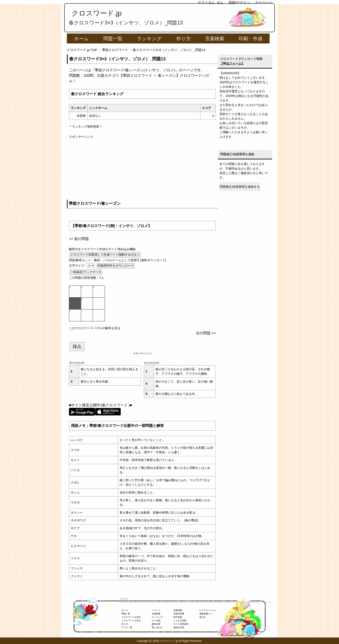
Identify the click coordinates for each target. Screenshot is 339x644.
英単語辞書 (179, 614)
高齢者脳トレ (206, 614)
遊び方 (203, 617)
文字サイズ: (77, 266)
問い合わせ (157, 627)
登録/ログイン (239, 2)
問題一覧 (113, 39)
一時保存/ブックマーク (86, 272)
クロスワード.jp (97, 13)
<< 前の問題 (79, 239)
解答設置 (156, 624)
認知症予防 (179, 627)
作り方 (183, 39)
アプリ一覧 (127, 627)
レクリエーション (208, 610)
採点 (77, 346)
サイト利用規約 (181, 624)
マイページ (264, 2)
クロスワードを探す (131, 617)
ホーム (82, 39)
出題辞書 (178, 610)
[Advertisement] (142, 169)
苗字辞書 (178, 617)
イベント (156, 610)
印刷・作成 (251, 39)
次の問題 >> (206, 333)
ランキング (149, 39)
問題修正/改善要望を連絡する (240, 187)
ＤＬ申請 (156, 621)
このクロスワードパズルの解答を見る (95, 328)
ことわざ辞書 (180, 621)
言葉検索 (215, 39)
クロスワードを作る (131, 621)
